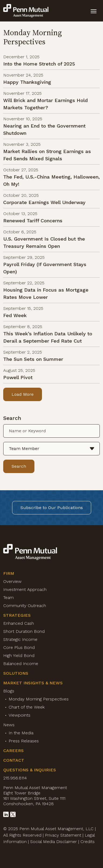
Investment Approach (25, 589)
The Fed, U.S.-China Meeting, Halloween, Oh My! (51, 180)
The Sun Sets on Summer (33, 359)
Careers (13, 751)
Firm (9, 573)
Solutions (16, 673)
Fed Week (15, 315)
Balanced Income (21, 664)
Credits (88, 842)
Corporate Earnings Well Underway (44, 202)
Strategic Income (20, 639)
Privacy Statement (63, 835)
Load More (23, 394)
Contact (14, 760)
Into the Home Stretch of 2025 (39, 64)
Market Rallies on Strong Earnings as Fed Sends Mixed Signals (47, 155)
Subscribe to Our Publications (52, 508)
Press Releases (24, 741)
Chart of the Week (27, 707)
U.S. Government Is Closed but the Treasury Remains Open (44, 242)
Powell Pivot (18, 377)
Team (8, 598)
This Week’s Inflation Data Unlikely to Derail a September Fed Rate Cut (48, 337)
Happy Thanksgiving (27, 82)
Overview (12, 581)
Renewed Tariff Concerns (33, 221)
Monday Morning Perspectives (39, 699)
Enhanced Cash (19, 623)
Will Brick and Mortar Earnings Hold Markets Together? (45, 104)
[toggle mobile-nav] (94, 11)
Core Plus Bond (19, 647)
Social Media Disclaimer (54, 842)
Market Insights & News (33, 683)
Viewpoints (19, 715)
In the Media (21, 733)
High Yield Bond (19, 655)
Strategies (17, 615)
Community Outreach (25, 606)
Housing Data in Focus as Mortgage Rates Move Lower (46, 293)
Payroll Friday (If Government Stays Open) (45, 268)
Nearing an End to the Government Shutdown (44, 129)
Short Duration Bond (24, 631)
